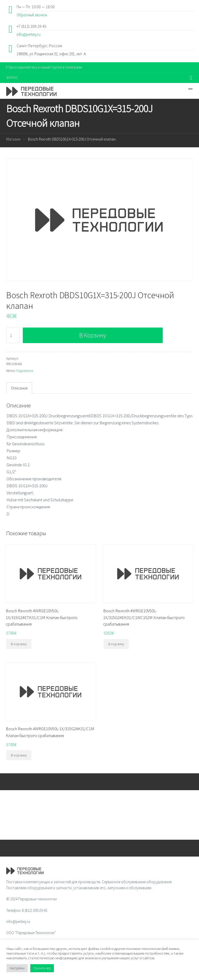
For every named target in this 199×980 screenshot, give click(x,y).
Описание (19, 388)
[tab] (19, 388)
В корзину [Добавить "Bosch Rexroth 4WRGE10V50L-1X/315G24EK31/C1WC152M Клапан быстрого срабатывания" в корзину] (116, 644)
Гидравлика (25, 371)
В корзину (93, 335)
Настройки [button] (17, 968)
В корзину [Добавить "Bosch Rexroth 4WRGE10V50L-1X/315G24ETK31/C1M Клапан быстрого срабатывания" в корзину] (19, 644)
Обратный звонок (32, 15)
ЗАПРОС (12, 78)
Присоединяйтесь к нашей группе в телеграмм (44, 67)
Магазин (13, 139)
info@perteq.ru (29, 34)
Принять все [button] (42, 968)
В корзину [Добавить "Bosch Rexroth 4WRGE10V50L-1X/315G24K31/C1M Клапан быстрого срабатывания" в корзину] (19, 755)
